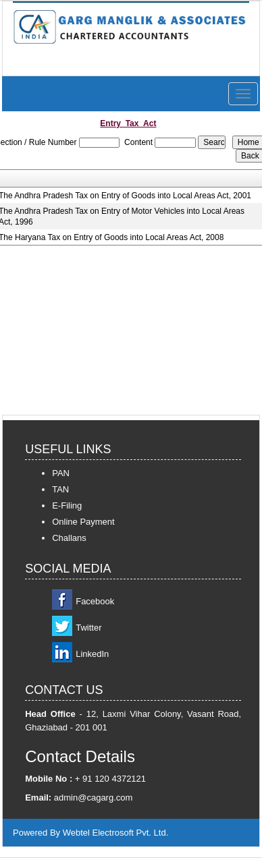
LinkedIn (92, 654)
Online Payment (83, 522)
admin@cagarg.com (94, 798)
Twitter (88, 628)
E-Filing (67, 505)
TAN (60, 489)
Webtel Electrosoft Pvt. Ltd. (116, 833)
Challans (69, 538)
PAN (61, 473)
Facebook (95, 601)
